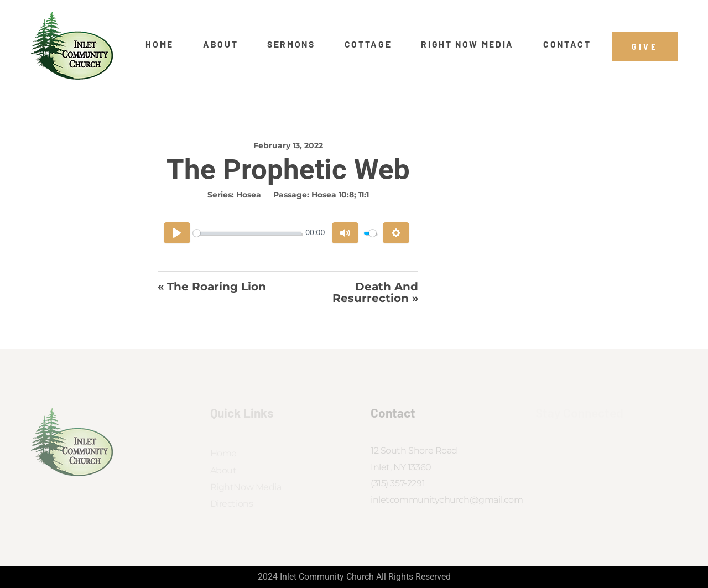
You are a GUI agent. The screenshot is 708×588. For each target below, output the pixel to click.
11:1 (364, 195)
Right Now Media (467, 44)
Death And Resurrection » (375, 292)
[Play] (177, 233)
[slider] (247, 233)
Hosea (249, 195)
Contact (567, 44)
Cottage (368, 44)
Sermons (291, 44)
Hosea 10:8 (333, 195)
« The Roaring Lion (212, 287)
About (220, 44)
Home (160, 44)
